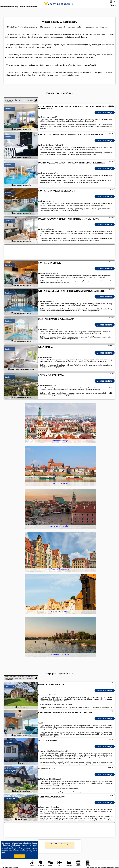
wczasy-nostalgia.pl (59, 4)
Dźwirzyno (9, 265)
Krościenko (9, 743)
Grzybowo (9, 221)
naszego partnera (92, 154)
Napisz (117, 867)
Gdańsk (8, 715)
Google (35, 843)
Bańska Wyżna (10, 771)
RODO (3, 853)
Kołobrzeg (9, 109)
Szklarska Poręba (11, 799)
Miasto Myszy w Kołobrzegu (59, 844)
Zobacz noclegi (105, 112)
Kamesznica (9, 687)
